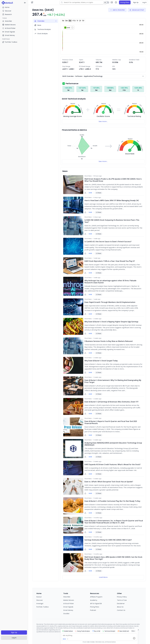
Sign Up (14, 632)
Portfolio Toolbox (10, 42)
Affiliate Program (96, 597)
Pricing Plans (125, 2)
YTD (74, 21)
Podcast (93, 610)
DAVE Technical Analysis (74, 99)
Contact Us (121, 610)
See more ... (103, 121)
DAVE (90, 193)
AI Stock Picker (69, 604)
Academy (94, 600)
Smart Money (68, 610)
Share (98, 193)
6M (70, 21)
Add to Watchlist (117, 10)
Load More (103, 577)
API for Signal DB (96, 604)
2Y (80, 21)
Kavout (39, 597)
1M (63, 21)
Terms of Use (122, 600)
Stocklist (66, 614)
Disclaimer (121, 604)
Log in (14, 638)
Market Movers (69, 600)
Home (6, 7)
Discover (7, 11)
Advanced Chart (137, 10)
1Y (77, 21)
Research (7, 14)
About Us (120, 607)
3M (66, 21)
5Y (83, 21)
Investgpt (40, 604)
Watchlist (67, 597)
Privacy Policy (122, 597)
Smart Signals (68, 607)
